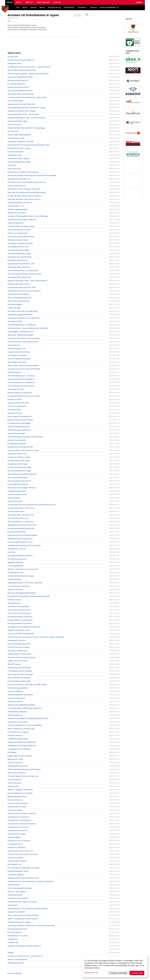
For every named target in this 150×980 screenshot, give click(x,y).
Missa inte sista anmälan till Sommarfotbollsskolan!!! (27, 192)
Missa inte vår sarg (15, 413)
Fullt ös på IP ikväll (14, 169)
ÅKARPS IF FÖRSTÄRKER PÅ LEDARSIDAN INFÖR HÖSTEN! (28, 718)
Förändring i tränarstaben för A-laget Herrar (24, 318)
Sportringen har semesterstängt (19, 257)
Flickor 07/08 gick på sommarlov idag (21, 729)
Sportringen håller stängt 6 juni (19, 267)
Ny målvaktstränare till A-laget (19, 460)
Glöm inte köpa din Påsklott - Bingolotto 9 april (24, 274)
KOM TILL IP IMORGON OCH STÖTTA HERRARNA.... (25, 725)
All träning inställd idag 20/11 (18, 80)
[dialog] (115, 967)
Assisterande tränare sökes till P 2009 (21, 287)
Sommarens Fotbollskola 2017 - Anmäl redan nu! (25, 956)
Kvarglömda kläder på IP (17, 491)
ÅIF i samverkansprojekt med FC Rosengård (24, 868)
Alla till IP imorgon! (14, 664)
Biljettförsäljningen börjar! (17, 796)
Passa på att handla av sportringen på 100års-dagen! (27, 684)
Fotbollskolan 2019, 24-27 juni (18, 827)
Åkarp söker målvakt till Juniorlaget (20, 335)
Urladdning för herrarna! (17, 640)
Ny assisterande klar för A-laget (19, 471)
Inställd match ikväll (15, 895)
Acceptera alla (137, 973)
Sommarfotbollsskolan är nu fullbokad (22, 325)
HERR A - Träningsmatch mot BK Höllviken (23, 919)
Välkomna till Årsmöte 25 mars (19, 284)
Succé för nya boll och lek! (17, 494)
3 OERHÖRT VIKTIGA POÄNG (18, 739)
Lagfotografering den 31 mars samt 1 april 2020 (25, 583)
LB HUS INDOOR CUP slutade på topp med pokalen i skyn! (29, 145)
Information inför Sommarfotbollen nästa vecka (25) (27, 182)
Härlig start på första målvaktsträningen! (23, 535)
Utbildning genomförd (16, 963)
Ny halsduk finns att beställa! (18, 606)
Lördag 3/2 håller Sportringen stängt (21, 226)
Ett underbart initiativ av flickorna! (20, 617)
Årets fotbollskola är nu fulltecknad (21, 522)
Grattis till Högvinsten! (16, 223)
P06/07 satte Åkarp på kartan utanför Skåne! (24, 769)
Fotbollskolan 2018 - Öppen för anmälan (22, 902)
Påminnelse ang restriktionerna (19, 430)
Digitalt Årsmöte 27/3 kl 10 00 (18, 403)
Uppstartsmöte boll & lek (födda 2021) (21, 104)
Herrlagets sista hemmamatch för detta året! (24, 627)
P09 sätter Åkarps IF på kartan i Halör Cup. (23, 776)
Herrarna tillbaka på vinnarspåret (20, 793)
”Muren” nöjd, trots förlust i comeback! (22, 813)
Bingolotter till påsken (16, 562)
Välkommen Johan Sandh (17, 454)
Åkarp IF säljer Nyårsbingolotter (19, 135)
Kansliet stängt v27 (15, 372)
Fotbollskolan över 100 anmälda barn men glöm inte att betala (30, 881)
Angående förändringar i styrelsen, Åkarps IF (24, 946)
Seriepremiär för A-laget (17, 834)
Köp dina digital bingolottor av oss (20, 542)
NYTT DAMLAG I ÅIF (14, 864)
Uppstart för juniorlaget (16, 433)
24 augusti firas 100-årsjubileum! (20, 820)
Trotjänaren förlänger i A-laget (19, 457)
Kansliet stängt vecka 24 (17, 186)
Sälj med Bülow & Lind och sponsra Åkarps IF (24, 291)
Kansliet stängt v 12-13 (16, 206)
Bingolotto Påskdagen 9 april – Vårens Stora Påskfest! (27, 281)
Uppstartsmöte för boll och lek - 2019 (21, 264)
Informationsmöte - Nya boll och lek (21, 515)
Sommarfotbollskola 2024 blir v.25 (20, 203)
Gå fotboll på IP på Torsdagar (18, 250)
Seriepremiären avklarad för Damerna (22, 824)
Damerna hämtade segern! (18, 121)
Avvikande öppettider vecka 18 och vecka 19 (24, 199)
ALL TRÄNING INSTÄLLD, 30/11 (18, 247)
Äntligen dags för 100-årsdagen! (19, 654)
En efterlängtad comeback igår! (19, 681)
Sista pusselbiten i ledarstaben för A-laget (23, 450)
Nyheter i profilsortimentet (17, 959)
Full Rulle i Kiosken (14, 600)
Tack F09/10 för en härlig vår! (18, 732)
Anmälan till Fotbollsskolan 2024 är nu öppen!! (24, 196)
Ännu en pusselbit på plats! (18, 477)
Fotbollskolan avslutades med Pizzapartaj (23, 172)
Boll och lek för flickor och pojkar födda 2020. (24, 189)
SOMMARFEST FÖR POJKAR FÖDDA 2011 (22, 746)
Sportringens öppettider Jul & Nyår (20, 77)
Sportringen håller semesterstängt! (21, 94)
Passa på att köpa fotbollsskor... (19, 586)
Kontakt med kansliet (15, 152)
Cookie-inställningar (14, 973)
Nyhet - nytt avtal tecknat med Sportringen (23, 915)
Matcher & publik (14, 498)
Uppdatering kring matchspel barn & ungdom (24, 545)
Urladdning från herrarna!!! (18, 766)
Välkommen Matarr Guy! (17, 348)
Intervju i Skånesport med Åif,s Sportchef (23, 854)
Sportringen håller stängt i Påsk (19, 277)
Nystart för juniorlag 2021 (17, 440)
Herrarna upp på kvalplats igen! (19, 668)
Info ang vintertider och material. (20, 623)
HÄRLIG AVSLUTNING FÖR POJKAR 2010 (22, 742)
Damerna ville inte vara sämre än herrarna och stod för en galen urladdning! (36, 637)
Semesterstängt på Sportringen (19, 162)
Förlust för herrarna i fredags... (19, 647)
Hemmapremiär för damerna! (18, 817)
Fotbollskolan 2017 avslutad (18, 936)
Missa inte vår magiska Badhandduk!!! (22, 593)
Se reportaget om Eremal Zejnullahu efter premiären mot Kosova (32, 505)
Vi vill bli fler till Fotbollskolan (18, 898)
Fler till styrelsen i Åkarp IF (17, 861)
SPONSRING (12, 752)
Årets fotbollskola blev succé (18, 518)
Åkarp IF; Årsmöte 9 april (17, 213)
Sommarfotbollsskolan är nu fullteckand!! (23, 270)
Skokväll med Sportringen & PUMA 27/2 (22, 220)
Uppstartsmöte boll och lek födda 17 (21, 379)
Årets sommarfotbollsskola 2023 (20, 298)
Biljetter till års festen (15, 759)
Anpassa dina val (91, 973)
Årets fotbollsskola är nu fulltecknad (21, 382)
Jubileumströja (13, 786)
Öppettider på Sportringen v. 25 (19, 179)
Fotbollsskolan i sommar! (17, 549)
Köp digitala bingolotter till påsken (20, 556)
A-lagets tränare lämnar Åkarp (19, 352)
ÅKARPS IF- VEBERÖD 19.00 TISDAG (20, 790)
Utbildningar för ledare (16, 389)
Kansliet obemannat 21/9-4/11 (19, 87)
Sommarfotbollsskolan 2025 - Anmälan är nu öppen (27, 108)
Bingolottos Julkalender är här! (19, 630)
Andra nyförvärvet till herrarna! (19, 610)
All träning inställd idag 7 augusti (19, 253)
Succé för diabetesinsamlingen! (19, 359)
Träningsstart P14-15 (15, 844)
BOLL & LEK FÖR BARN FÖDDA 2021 (20, 91)
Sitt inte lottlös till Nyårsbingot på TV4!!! (22, 70)
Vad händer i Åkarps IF (16, 875)
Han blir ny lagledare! (15, 691)
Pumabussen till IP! (15, 399)
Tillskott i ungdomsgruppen (18, 209)
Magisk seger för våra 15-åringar (20, 756)
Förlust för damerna (15, 735)
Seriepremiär (13, 905)
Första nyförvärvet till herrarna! (19, 613)
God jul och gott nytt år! (16, 138)
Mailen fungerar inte (15, 715)
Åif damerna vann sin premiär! (19, 841)
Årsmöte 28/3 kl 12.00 (15, 572)
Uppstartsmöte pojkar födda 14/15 (20, 851)
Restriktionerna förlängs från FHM (20, 447)
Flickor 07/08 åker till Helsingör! (19, 678)
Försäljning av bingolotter (17, 444)
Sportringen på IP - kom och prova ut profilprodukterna (28, 908)
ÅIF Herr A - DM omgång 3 (17, 892)
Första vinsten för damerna (18, 803)
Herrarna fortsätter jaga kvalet (19, 644)
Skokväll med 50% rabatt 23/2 (18, 294)
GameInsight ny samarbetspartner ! (21, 332)
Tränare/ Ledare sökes (16, 511)
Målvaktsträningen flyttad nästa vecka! (22, 525)
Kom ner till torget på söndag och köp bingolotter (26, 437)
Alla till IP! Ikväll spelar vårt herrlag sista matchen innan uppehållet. (32, 175)
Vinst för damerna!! (15, 780)
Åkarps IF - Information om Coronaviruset (23, 569)
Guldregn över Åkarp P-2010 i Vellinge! (22, 111)
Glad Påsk (11, 552)
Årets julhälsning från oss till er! (19, 230)
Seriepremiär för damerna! (18, 830)
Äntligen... (11, 953)
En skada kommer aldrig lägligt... (19, 423)
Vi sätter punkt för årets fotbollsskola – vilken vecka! (27, 97)
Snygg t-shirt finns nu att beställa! (20, 620)
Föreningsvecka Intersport (17, 929)
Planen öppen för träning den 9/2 (20, 416)
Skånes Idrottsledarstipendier (19, 427)
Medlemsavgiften (14, 837)
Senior (19, 2)
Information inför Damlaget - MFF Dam (21, 488)
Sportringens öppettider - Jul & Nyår (21, 141)
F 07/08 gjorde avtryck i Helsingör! (20, 671)
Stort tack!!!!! (12, 165)
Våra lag (29, 2)
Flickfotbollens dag (15, 155)
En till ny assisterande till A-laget (19, 467)
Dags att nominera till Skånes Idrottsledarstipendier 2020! (29, 596)
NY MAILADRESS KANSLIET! (17, 712)
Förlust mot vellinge (15, 810)
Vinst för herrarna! (14, 124)
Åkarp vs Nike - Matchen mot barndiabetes (23, 365)
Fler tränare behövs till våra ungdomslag (23, 311)
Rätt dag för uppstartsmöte (18, 260)
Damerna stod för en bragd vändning (21, 657)
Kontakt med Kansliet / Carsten (19, 148)
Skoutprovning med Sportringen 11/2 (21, 60)
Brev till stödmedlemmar (17, 532)
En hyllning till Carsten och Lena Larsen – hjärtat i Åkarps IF (29, 67)
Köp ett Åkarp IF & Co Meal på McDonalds (23, 342)
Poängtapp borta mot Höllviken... (20, 749)
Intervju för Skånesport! (16, 698)
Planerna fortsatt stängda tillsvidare (21, 236)
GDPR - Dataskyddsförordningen (20, 888)
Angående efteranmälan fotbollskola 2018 (23, 878)
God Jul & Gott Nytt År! (16, 858)
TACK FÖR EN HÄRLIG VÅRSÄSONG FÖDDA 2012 (25, 708)
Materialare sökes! (15, 63)
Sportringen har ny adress (17, 355)
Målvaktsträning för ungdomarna (20, 393)
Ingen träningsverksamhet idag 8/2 (20, 420)
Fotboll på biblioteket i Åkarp (18, 871)
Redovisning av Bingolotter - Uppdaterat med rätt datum (28, 74)
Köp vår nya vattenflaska (17, 406)
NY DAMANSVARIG (14, 410)
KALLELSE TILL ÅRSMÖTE (16, 847)
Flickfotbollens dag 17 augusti (18, 158)
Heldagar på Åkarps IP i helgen (19, 922)
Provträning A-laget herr (16, 84)
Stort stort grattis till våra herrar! (19, 481)
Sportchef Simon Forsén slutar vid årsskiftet (24, 369)
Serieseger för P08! (15, 321)
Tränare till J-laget (14, 308)
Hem (10, 2)
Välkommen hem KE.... (16, 701)
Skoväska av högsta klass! (17, 651)
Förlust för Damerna (15, 800)
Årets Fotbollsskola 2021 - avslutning (21, 376)
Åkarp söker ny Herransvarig (18, 301)
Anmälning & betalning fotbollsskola (21, 528)
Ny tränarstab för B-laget (17, 807)
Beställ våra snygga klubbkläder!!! (20, 315)
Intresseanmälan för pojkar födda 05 (21, 386)
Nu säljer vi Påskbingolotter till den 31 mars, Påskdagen (28, 216)
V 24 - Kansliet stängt (15, 101)
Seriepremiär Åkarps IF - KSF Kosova (21, 508)
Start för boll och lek (15, 501)
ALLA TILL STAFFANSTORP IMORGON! (21, 634)
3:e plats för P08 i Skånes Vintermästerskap (24, 338)
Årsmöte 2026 (13, 57)
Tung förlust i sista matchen (18, 722)
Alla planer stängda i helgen (18, 240)
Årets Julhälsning (14, 345)
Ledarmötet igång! (14, 579)
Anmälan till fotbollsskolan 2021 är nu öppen (24, 396)
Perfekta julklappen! (15, 304)
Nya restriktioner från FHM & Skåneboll (22, 474)
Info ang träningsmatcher (17, 559)
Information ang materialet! (18, 688)
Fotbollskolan (13, 939)
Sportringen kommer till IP (17, 362)
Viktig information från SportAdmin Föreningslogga (26, 128)
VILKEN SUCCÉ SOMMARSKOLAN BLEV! (21, 705)
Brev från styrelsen (15, 932)
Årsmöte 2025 (13, 131)
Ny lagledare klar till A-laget (18, 464)
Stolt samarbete (14, 885)
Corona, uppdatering (15, 566)
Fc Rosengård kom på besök (18, 484)
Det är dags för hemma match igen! (21, 674)
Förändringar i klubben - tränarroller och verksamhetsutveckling (31, 925)
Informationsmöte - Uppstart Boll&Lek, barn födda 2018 (28, 328)
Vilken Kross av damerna (17, 773)
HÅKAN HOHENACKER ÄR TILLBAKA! (20, 695)
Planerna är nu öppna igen (18, 233)
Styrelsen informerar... (16, 589)
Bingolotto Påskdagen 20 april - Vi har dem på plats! (26, 118)
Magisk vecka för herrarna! (18, 661)
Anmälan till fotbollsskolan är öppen (33, 15)
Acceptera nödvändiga (118, 973)
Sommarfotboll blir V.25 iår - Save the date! (23, 114)
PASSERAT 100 (13, 942)
